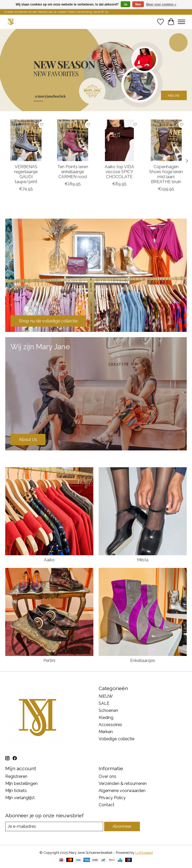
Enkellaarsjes (143, 661)
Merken (106, 732)
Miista (143, 560)
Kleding (106, 718)
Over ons (107, 776)
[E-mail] (54, 826)
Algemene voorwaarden (122, 791)
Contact (107, 805)
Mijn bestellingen (21, 784)
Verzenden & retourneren (123, 784)
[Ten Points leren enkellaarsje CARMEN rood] (73, 140)
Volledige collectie (117, 739)
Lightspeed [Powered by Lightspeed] (144, 852)
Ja (125, 4)
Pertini (49, 661)
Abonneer (122, 826)
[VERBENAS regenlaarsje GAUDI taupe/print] (26, 140)
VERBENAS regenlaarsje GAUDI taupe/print (26, 174)
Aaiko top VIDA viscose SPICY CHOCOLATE (119, 172)
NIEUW (174, 95)
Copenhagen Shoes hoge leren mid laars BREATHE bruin (166, 174)
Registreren (16, 776)
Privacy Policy (112, 798)
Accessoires (110, 725)
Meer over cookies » (161, 4)
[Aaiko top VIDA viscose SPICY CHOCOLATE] (119, 140)
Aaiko (49, 560)
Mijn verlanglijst (20, 798)
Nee (138, 4)
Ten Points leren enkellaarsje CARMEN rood (73, 172)
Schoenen (108, 710)
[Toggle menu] (181, 22)
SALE (104, 703)
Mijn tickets (16, 791)
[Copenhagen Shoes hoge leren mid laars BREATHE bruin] (166, 140)
